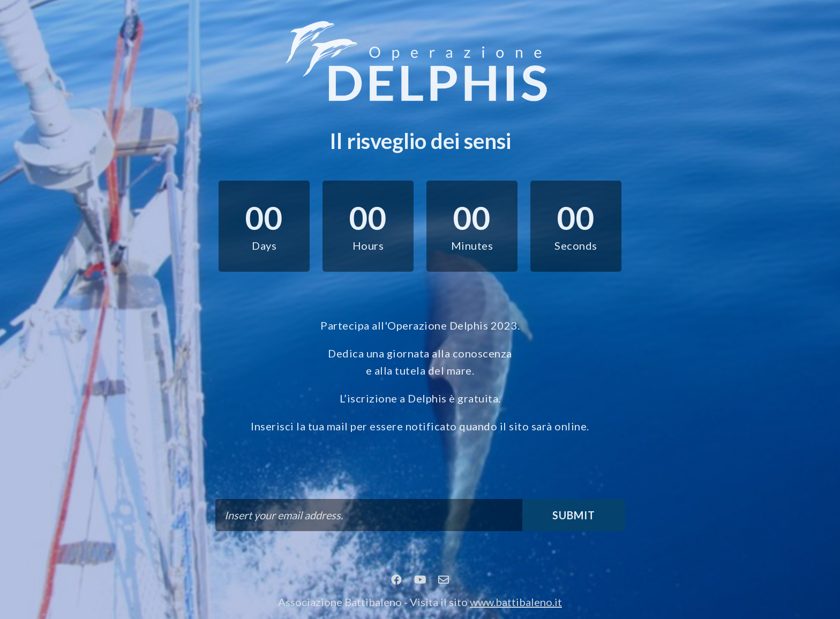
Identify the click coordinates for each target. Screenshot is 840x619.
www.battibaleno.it (516, 602)
